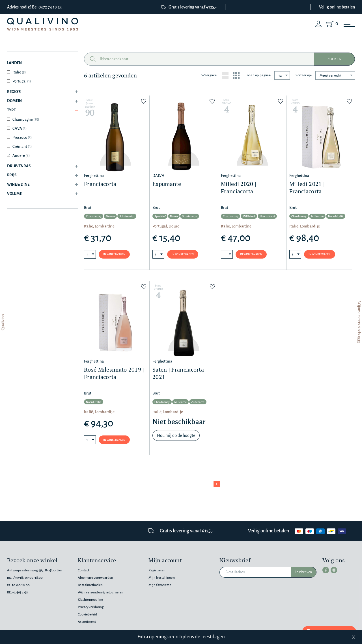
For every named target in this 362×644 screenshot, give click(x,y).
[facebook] (326, 570)
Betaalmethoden (90, 585)
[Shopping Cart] (331, 24)
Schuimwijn (127, 217)
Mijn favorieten (160, 585)
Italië (19, 72)
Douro (174, 217)
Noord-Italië (267, 217)
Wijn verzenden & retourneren (101, 592)
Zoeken (334, 59)
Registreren (157, 570)
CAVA (20, 128)
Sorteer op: (304, 75)
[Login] (318, 24)
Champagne (26, 119)
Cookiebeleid (87, 614)
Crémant (22, 147)
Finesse (110, 217)
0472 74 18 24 (50, 7)
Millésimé (249, 217)
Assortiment (87, 622)
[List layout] (225, 75)
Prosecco (22, 137)
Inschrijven (304, 572)
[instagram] (333, 570)
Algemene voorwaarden (95, 578)
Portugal (22, 81)
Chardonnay (94, 217)
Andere (21, 156)
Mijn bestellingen (161, 578)
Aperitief (160, 217)
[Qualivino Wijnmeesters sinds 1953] (43, 24)
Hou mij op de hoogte (176, 436)
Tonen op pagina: (258, 75)
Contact (83, 570)
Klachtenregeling (90, 600)
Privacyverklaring (91, 607)
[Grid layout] (236, 75)
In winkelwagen (114, 254)
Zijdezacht (198, 402)
